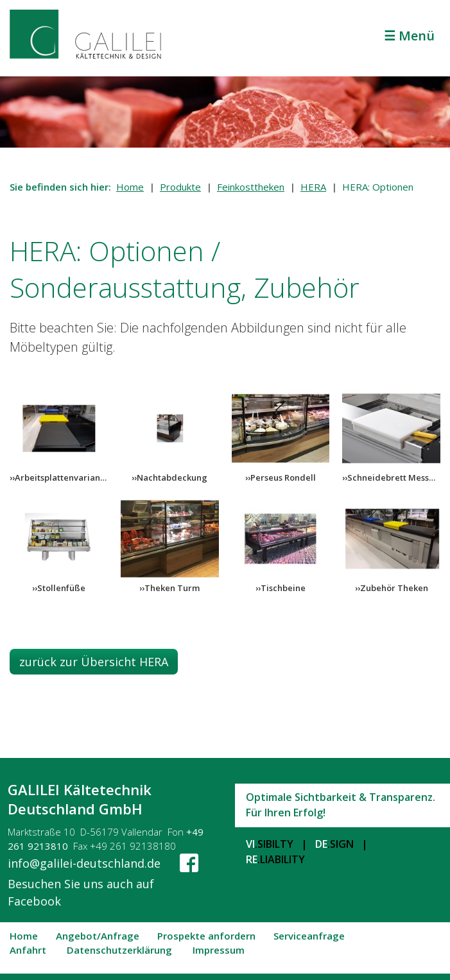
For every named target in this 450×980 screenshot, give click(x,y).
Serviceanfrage (309, 936)
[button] (94, 662)
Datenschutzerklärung (119, 950)
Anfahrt (28, 950)
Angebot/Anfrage (98, 936)
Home (130, 187)
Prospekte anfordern (206, 936)
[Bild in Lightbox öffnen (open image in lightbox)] (59, 428)
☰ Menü (409, 36)
